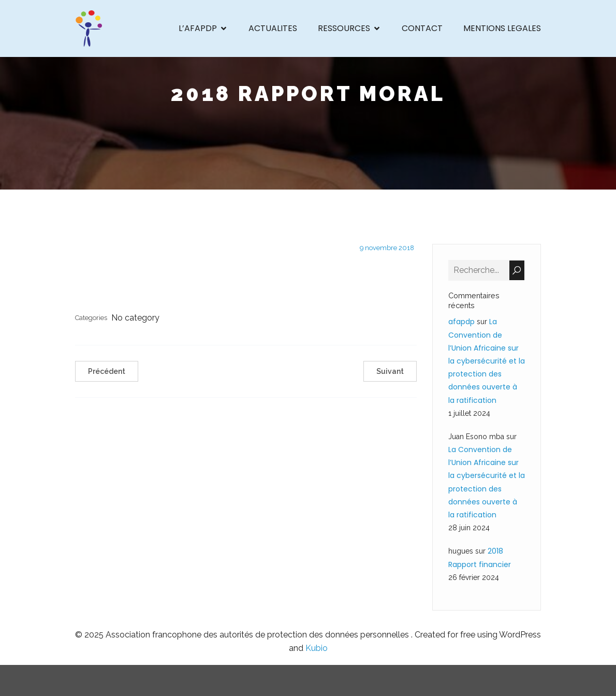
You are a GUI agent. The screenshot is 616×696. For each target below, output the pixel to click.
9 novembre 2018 (387, 248)
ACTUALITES (273, 28)
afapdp (461, 322)
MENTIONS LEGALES (502, 28)
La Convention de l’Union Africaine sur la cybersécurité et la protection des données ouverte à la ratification (487, 361)
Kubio (317, 648)
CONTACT (422, 28)
